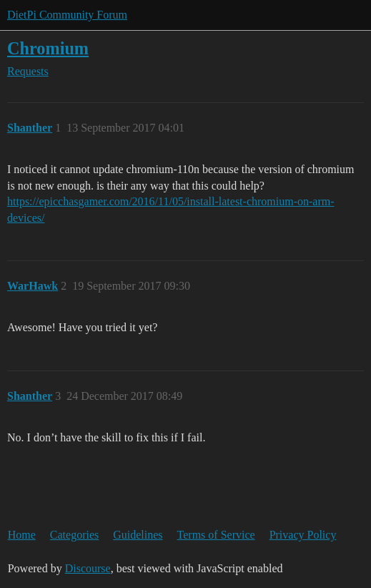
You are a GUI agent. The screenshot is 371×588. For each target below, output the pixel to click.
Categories (74, 535)
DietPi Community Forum (67, 15)
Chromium (48, 48)
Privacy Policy (303, 535)
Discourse (88, 568)
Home (22, 535)
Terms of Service (216, 535)
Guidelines (138, 535)
